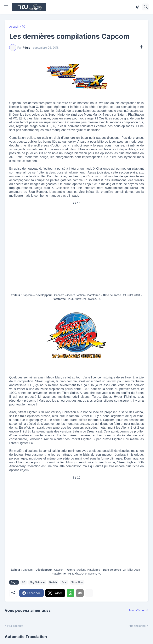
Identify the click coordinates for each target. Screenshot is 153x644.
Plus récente (15, 626)
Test (64, 582)
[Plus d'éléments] (89, 593)
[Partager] (140, 48)
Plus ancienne (137, 626)
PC (24, 27)
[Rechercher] (146, 7)
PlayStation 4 (37, 582)
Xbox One (77, 582)
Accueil (14, 27)
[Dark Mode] (138, 7)
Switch (53, 582)
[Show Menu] (6, 7)
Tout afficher (137, 610)
